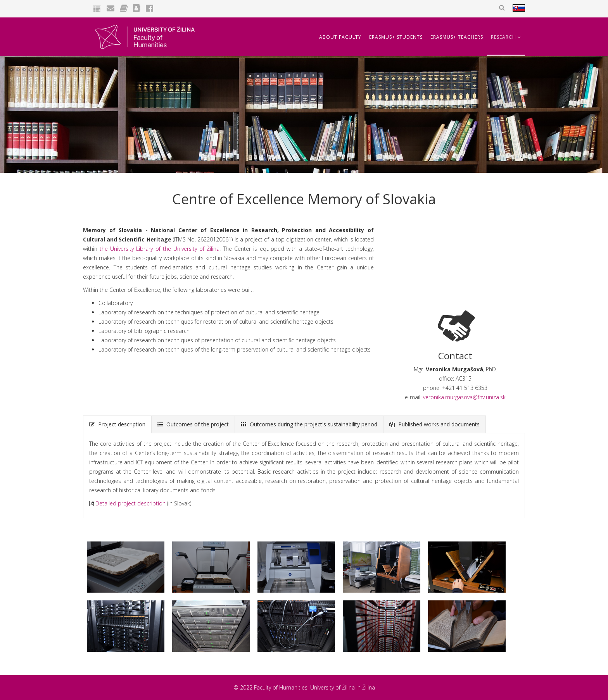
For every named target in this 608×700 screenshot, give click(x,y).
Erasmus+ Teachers (457, 37)
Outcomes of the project (193, 424)
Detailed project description (130, 503)
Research (503, 37)
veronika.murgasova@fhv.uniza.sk (464, 397)
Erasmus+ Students (396, 37)
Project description (117, 424)
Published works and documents (434, 424)
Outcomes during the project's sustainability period (309, 424)
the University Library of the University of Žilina (160, 249)
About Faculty (340, 37)
